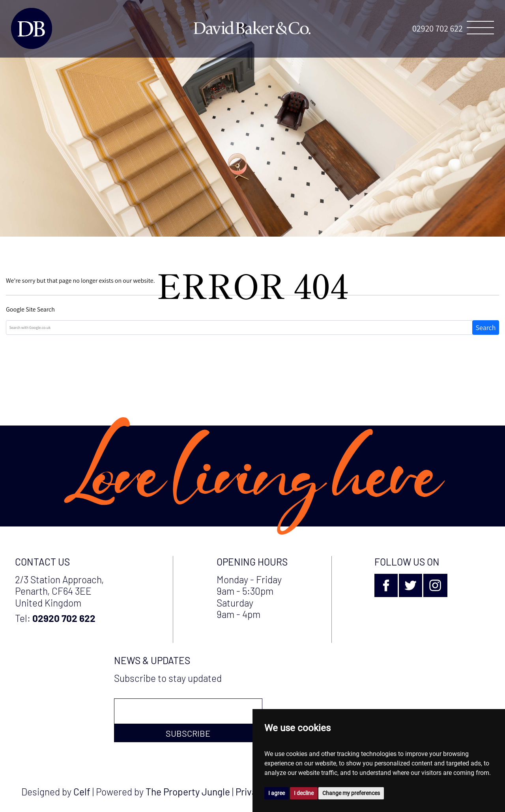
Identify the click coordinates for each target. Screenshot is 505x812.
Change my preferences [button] (351, 793)
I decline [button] (304, 793)
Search (486, 328)
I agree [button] (277, 793)
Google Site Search (30, 309)
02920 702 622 (438, 28)
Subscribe (188, 733)
